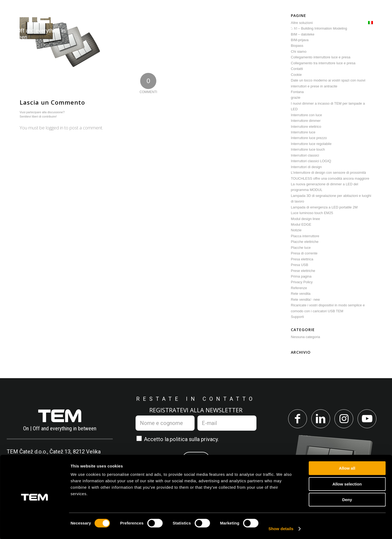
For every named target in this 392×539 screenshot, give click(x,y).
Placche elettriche (305, 242)
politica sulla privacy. (194, 439)
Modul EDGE (301, 224)
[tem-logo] (45, 26)
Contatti (297, 69)
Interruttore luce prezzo (309, 138)
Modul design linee (305, 219)
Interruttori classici (305, 155)
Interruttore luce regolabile (311, 144)
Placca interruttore (305, 236)
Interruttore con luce (306, 115)
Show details (281, 528)
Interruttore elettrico (306, 127)
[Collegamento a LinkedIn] (320, 419)
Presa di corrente (304, 253)
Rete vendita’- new (305, 299)
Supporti (297, 317)
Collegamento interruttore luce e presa (321, 57)
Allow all (347, 468)
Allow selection (347, 484)
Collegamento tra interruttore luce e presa (323, 63)
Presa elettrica (302, 259)
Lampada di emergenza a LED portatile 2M (324, 207)
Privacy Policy (302, 282)
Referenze (299, 288)
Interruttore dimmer (306, 121)
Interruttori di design (306, 167)
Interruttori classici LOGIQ (311, 161)
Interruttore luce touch (308, 149)
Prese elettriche (303, 271)
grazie (296, 97)
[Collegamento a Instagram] (345, 419)
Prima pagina (301, 276)
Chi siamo (299, 52)
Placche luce (301, 248)
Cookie (296, 75)
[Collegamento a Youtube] (369, 419)
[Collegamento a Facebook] (296, 419)
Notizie (296, 230)
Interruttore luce (303, 132)
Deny (347, 499)
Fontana (297, 92)
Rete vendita (301, 294)
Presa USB (299, 265)
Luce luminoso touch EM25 (312, 213)
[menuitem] (108, 26)
